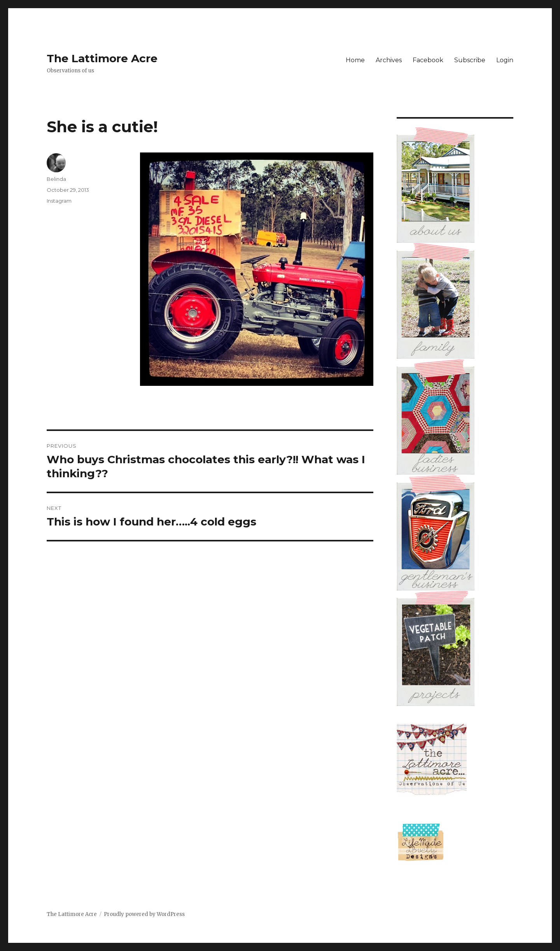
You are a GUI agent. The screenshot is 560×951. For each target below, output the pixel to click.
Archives (389, 60)
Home (355, 60)
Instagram (59, 201)
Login (505, 60)
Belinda (56, 179)
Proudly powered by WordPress (144, 914)
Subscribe (470, 60)
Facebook (428, 60)
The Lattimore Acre (102, 58)
